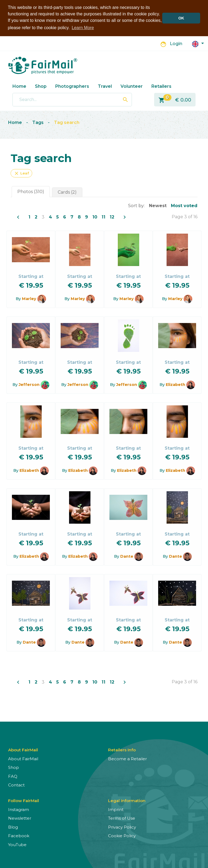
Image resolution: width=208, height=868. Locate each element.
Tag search (67, 122)
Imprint (116, 809)
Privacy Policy (122, 827)
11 (103, 216)
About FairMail (23, 758)
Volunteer (132, 86)
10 (95, 216)
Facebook (19, 835)
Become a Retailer (127, 758)
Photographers (72, 86)
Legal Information (127, 800)
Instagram (19, 809)
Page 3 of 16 (185, 216)
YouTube (17, 844)
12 (112, 216)
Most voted (184, 205)
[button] (198, 43)
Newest (158, 205)
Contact (16, 784)
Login (176, 43)
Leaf (21, 173)
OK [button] (181, 18)
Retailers (161, 86)
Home (19, 86)
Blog (13, 827)
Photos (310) (31, 191)
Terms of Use (122, 818)
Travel (105, 86)
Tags (38, 122)
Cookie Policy (122, 835)
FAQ (13, 776)
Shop (41, 86)
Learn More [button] (83, 28)
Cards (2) (67, 192)
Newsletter (20, 818)
